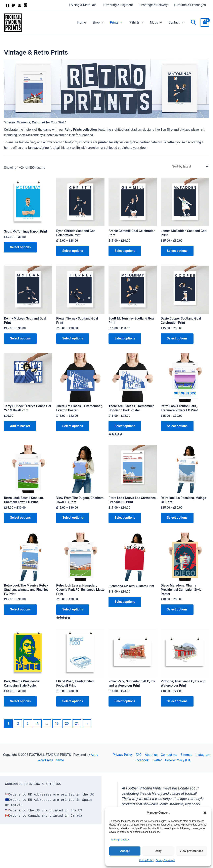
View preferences (191, 851)
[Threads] (26, 5)
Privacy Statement (165, 860)
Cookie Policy (146, 860)
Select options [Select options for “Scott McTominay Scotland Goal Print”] (125, 338)
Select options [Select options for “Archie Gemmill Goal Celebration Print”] (125, 251)
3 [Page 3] (28, 724)
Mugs (156, 23)
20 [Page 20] (67, 724)
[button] (205, 813)
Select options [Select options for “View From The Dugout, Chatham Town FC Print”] (73, 518)
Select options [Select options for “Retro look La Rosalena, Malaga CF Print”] (177, 518)
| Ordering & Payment (118, 5)
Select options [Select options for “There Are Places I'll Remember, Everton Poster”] (73, 426)
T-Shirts (136, 23)
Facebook (142, 760)
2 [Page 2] (18, 724)
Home (82, 22)
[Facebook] (7, 5)
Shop (98, 23)
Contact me (169, 755)
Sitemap (187, 755)
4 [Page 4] (37, 724)
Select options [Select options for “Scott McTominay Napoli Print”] (20, 247)
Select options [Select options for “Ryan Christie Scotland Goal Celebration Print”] (73, 251)
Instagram (203, 755)
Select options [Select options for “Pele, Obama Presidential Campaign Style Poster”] (20, 701)
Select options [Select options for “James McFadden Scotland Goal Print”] (177, 251)
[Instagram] (19, 5)
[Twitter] (13, 5)
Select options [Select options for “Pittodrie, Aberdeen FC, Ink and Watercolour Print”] (177, 701)
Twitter (157, 760)
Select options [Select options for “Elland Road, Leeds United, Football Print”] (73, 701)
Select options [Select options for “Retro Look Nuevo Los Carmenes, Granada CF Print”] (125, 518)
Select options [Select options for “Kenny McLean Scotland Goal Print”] (20, 338)
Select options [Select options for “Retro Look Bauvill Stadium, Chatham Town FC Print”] (20, 518)
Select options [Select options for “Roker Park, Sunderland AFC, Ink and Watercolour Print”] (125, 701)
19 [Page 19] (57, 724)
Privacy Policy (123, 755)
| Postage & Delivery (153, 5)
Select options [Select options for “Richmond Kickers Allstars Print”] (125, 602)
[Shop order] (190, 166)
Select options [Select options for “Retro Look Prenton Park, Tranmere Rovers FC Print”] (177, 426)
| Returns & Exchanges (190, 5)
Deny (158, 851)
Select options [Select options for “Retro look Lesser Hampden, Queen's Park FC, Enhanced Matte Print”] (73, 609)
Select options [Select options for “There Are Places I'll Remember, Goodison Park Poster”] (125, 426)
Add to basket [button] (20, 426)
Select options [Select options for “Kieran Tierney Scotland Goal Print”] (73, 338)
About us (151, 755)
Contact (176, 23)
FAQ (139, 755)
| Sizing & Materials (83, 5)
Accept (125, 851)
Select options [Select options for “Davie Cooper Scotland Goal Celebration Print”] (177, 338)
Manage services (120, 840)
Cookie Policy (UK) (178, 760)
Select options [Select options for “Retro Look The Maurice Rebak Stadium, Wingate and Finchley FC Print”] (20, 609)
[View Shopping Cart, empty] (205, 22)
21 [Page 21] (77, 724)
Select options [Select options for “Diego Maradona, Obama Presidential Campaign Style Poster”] (177, 609)
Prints (116, 23)
